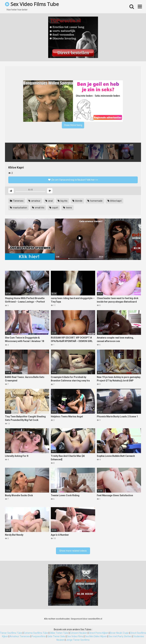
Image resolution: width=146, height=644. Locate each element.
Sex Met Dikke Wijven (96, 636)
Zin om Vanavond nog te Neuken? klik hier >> (73, 180)
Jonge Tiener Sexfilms (78, 640)
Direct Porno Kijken (99, 633)
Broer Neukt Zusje (119, 633)
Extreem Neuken (79, 633)
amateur (34, 201)
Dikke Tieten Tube (59, 633)
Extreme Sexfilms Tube (36, 633)
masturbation (19, 208)
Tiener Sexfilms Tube (11, 633)
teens (68, 208)
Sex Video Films (75, 636)
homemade (95, 201)
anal (49, 201)
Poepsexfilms (39, 636)
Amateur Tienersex (20, 636)
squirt (54, 208)
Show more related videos (73, 551)
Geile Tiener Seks (56, 636)
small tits (38, 208)
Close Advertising (73, 125)
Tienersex (17, 201)
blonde (77, 201)
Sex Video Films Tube (32, 4)
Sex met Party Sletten (120, 636)
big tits (63, 201)
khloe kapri (115, 201)
